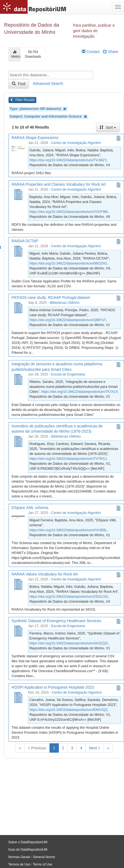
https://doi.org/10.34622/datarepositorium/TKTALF (79, 392)
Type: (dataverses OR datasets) (38, 109)
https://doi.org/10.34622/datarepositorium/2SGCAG (69, 597)
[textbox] (51, 75)
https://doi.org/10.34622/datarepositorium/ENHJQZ (68, 710)
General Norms (44, 857)
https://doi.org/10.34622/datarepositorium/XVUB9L (68, 530)
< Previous (37, 748)
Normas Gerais (19, 857)
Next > (95, 748)
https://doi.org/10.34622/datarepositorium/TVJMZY (68, 160)
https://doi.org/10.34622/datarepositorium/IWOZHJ (68, 263)
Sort (108, 127)
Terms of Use (43, 864)
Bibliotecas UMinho (65, 303)
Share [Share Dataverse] (111, 52)
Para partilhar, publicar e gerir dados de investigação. (94, 31)
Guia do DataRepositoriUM (28, 850)
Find (19, 84)
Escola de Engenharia (68, 374)
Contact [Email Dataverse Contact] (91, 52)
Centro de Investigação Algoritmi (76, 143)
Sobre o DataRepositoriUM (28, 842)
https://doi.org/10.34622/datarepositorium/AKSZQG (69, 643)
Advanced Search (48, 84)
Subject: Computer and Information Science (48, 117)
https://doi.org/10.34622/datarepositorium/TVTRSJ (68, 459)
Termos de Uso (19, 864)
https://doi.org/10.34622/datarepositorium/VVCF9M (68, 212)
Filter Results (22, 100)
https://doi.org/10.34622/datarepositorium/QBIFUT (68, 320)
